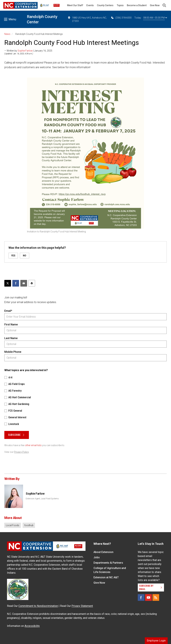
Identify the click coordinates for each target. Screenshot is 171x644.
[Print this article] (32, 283)
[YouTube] (148, 597)
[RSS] (156, 597)
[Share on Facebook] (16, 283)
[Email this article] (24, 283)
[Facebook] (141, 597)
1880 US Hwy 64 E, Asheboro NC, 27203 (87, 19)
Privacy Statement (82, 606)
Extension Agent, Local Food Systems (42, 499)
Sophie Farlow (25, 51)
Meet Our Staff (75, 5)
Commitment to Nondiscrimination (38, 606)
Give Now (155, 5)
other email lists (33, 445)
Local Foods (13, 525)
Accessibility (32, 626)
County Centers (105, 5)
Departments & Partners (108, 563)
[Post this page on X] (8, 283)
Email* (8, 311)
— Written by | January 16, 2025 (28, 51)
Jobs (97, 557)
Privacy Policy (21, 452)
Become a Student (137, 5)
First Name (11, 325)
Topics (120, 5)
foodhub (29, 525)
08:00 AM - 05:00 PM (155, 18)
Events (90, 5)
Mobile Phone (13, 352)
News (7, 34)
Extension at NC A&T (106, 577)
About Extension (103, 552)
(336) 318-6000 (121, 18)
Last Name (11, 338)
